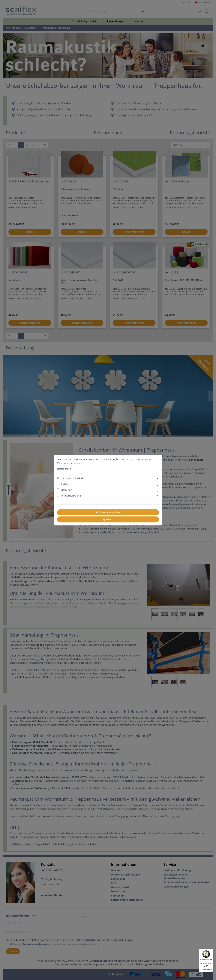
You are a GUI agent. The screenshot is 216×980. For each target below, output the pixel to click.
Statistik (65, 484)
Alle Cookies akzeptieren (108, 512)
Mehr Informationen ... (70, 463)
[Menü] (211, 950)
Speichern (108, 519)
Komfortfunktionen (71, 496)
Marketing (66, 490)
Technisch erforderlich (73, 479)
